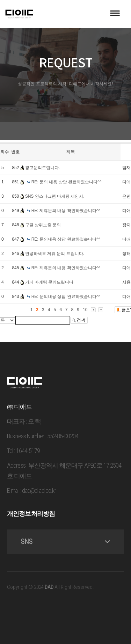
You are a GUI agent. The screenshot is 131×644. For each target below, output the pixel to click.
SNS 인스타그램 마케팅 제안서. (55, 196)
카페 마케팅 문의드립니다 (49, 282)
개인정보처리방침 (31, 514)
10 (85, 310)
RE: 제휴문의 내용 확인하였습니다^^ (66, 211)
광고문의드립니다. (42, 168)
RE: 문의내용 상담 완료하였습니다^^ (66, 239)
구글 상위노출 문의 (43, 225)
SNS (65, 542)
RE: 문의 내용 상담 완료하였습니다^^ (67, 182)
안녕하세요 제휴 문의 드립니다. (55, 254)
